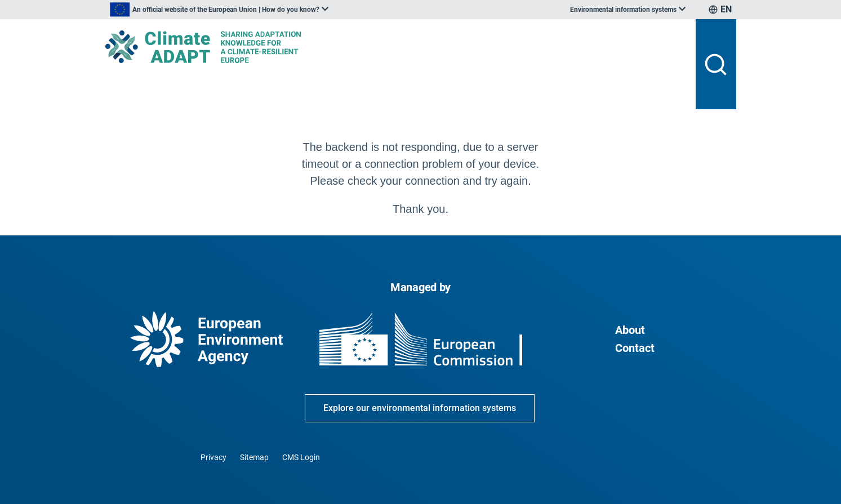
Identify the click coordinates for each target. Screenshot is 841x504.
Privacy (213, 457)
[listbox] (219, 10)
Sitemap (254, 457)
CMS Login (301, 457)
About (630, 330)
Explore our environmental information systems (420, 408)
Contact (635, 348)
